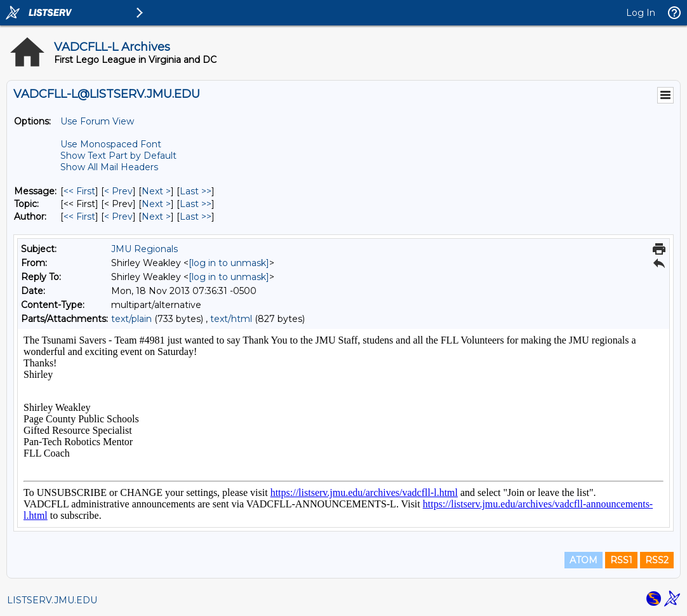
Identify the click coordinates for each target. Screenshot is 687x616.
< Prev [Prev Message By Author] (118, 217)
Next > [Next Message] (156, 191)
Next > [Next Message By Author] (156, 217)
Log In (641, 13)
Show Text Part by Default (118, 156)
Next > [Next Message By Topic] (156, 204)
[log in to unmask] (229, 263)
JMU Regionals (144, 249)
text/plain (131, 319)
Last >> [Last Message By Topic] (196, 204)
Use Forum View (97, 121)
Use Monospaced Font (111, 144)
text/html (231, 319)
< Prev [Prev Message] (118, 191)
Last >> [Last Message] (196, 191)
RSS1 (621, 560)
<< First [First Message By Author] (79, 217)
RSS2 (657, 560)
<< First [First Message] (79, 191)
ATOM (584, 560)
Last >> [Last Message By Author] (196, 217)
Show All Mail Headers (109, 167)
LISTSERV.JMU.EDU (52, 600)
